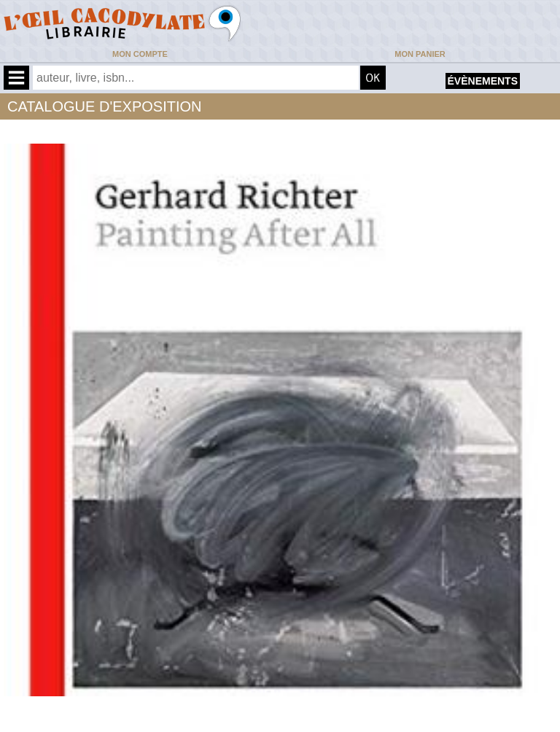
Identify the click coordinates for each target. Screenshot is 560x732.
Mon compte (140, 54)
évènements (483, 81)
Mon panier (420, 54)
